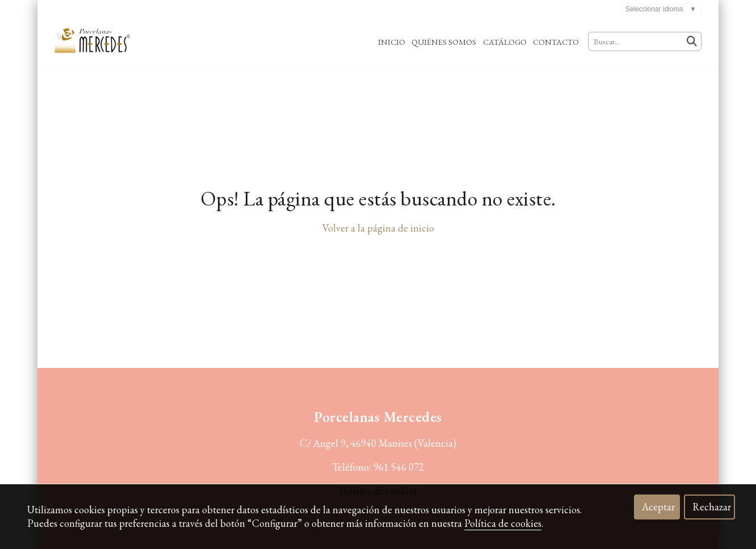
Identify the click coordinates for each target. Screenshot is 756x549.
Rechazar (712, 507)
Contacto (556, 42)
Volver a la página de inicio (378, 228)
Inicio (392, 42)
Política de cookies (503, 523)
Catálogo (505, 42)
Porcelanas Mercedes (378, 417)
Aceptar (658, 507)
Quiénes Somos (444, 42)
